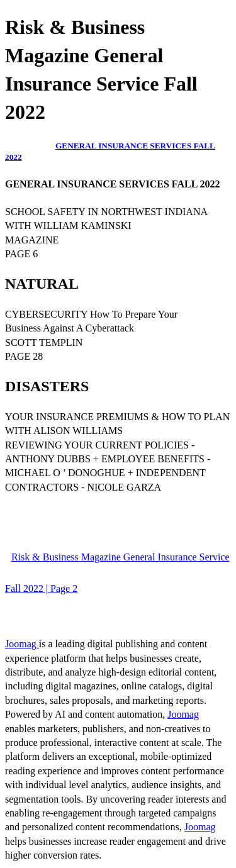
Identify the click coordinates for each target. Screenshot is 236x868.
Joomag (22, 644)
